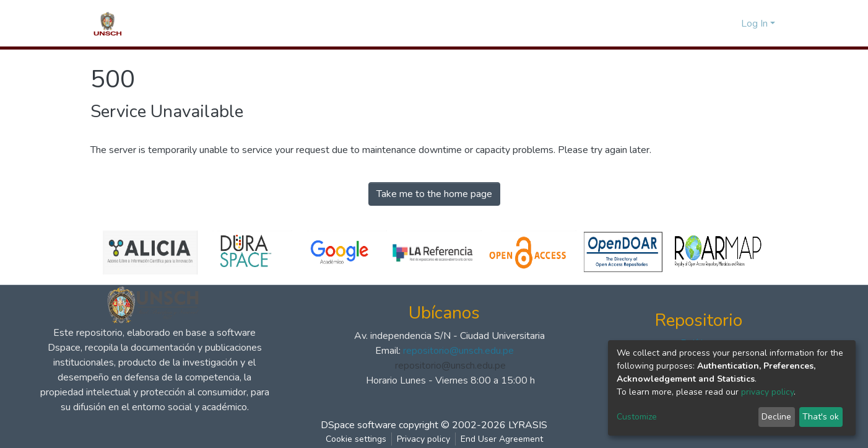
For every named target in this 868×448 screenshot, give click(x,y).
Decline (776, 417)
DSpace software (358, 425)
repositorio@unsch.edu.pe (458, 351)
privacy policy (767, 392)
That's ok (821, 417)
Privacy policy (423, 439)
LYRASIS (528, 425)
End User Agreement (502, 439)
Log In (754, 24)
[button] (728, 24)
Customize (637, 417)
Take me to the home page (434, 194)
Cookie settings (356, 439)
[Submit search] (710, 24)
